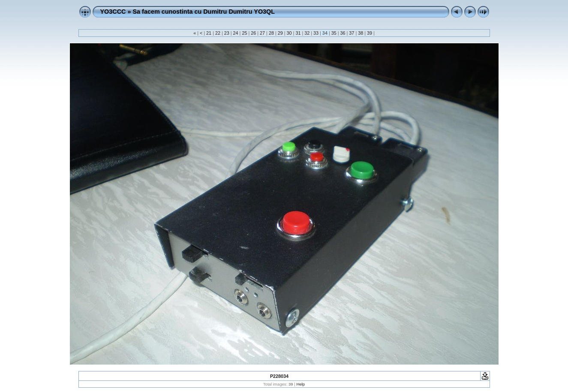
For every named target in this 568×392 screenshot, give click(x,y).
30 (289, 33)
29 (280, 33)
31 (298, 33)
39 (370, 33)
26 (253, 33)
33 (316, 33)
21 (209, 33)
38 (361, 33)
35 (334, 33)
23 (227, 33)
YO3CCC (113, 12)
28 (271, 33)
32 (307, 33)
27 (262, 33)
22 (218, 33)
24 (236, 33)
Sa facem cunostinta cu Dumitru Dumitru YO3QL (204, 12)
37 (352, 33)
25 (244, 33)
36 (343, 33)
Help (301, 384)
